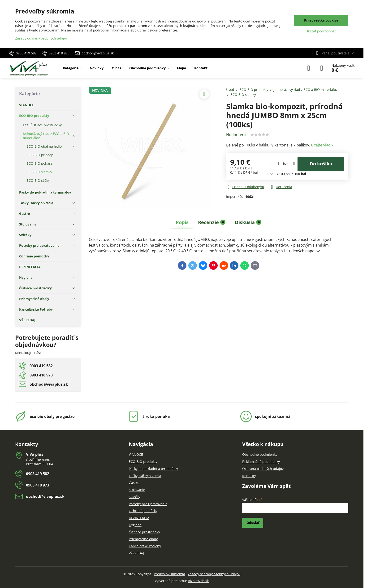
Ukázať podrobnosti (321, 31)
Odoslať (253, 523)
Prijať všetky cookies (321, 20)
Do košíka (321, 164)
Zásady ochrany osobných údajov (214, 574)
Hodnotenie (237, 135)
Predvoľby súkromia (169, 574)
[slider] (260, 135)
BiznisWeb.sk (198, 581)
